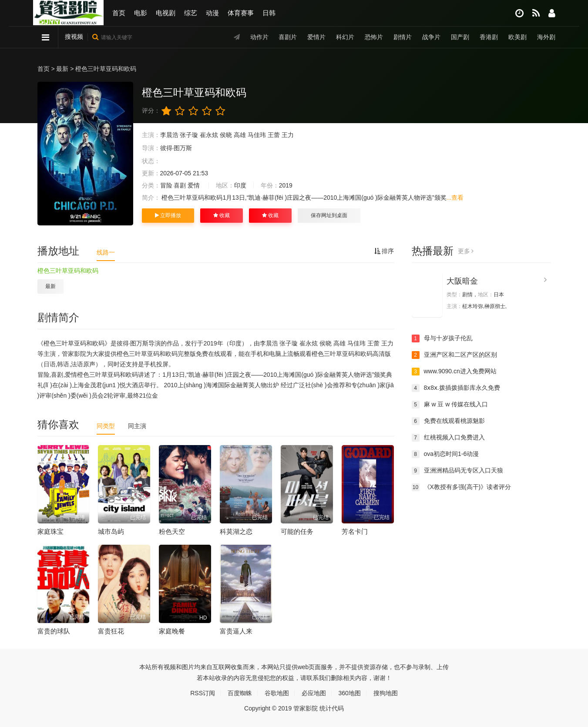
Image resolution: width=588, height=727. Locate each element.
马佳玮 (257, 135)
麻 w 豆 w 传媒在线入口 (450, 405)
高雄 (240, 135)
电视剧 (166, 13)
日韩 (269, 13)
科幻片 (345, 37)
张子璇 (189, 135)
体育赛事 (241, 13)
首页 (119, 13)
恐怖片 (374, 37)
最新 (62, 69)
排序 (384, 251)
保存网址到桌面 (329, 215)
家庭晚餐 (172, 631)
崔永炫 (209, 135)
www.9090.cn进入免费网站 (454, 372)
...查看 (455, 198)
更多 (466, 251)
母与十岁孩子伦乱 (442, 338)
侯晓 (226, 135)
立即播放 (168, 215)
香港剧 (489, 37)
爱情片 (316, 37)
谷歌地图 (277, 693)
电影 (141, 13)
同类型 (106, 426)
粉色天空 (172, 531)
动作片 (259, 37)
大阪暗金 (462, 281)
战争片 (431, 37)
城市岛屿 (111, 531)
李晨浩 (169, 135)
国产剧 (460, 37)
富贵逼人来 (236, 631)
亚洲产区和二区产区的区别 (454, 355)
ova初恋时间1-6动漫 (445, 454)
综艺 (191, 13)
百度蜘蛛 (240, 693)
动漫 (212, 13)
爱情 (194, 185)
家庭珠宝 (50, 531)
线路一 (106, 252)
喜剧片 (288, 37)
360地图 (350, 693)
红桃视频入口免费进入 (448, 438)
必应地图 (314, 693)
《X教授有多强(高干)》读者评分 (462, 487)
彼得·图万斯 (176, 148)
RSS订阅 (203, 693)
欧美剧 (517, 37)
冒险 (166, 185)
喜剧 (180, 185)
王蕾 (274, 135)
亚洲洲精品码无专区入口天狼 (457, 471)
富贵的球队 (54, 631)
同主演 (137, 426)
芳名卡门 (355, 531)
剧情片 (403, 37)
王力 (288, 135)
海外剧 (546, 37)
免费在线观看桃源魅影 (448, 421)
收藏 (222, 215)
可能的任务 (297, 531)
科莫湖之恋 (236, 531)
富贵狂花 (111, 631)
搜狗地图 (386, 693)
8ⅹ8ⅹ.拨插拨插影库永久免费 (456, 388)
